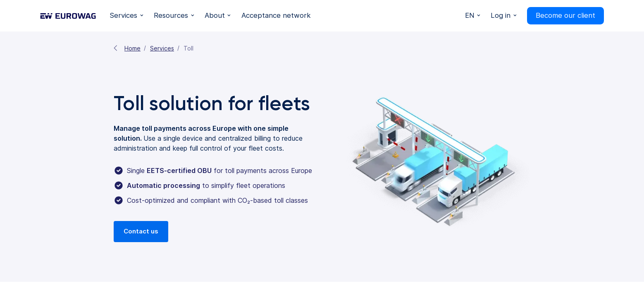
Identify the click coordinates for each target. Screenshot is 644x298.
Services (162, 48)
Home (132, 48)
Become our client (565, 15)
